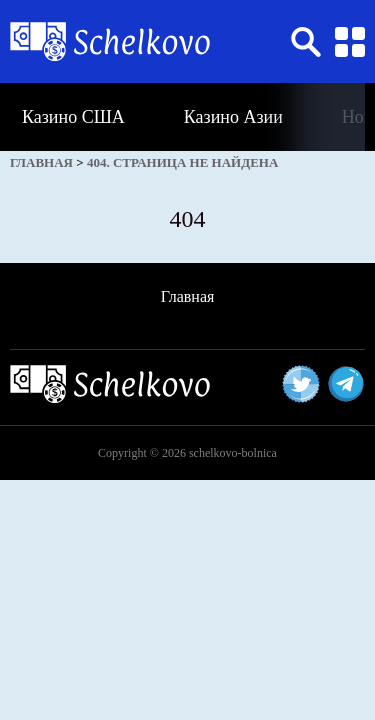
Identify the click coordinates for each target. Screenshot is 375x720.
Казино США (73, 117)
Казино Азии (233, 117)
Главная (188, 296)
